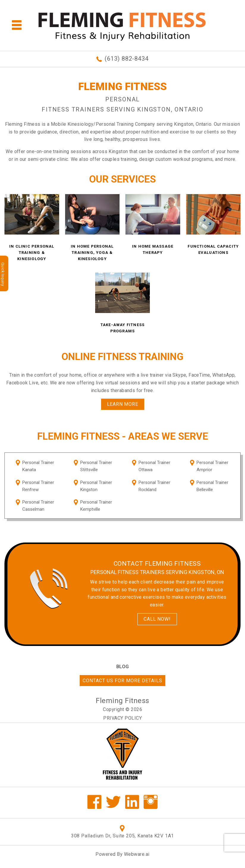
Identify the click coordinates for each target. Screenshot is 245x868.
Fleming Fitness (122, 701)
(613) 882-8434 (127, 59)
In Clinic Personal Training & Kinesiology (32, 253)
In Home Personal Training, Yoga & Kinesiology (92, 253)
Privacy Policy (122, 718)
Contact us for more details (122, 681)
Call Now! (157, 619)
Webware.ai (137, 854)
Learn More (123, 404)
